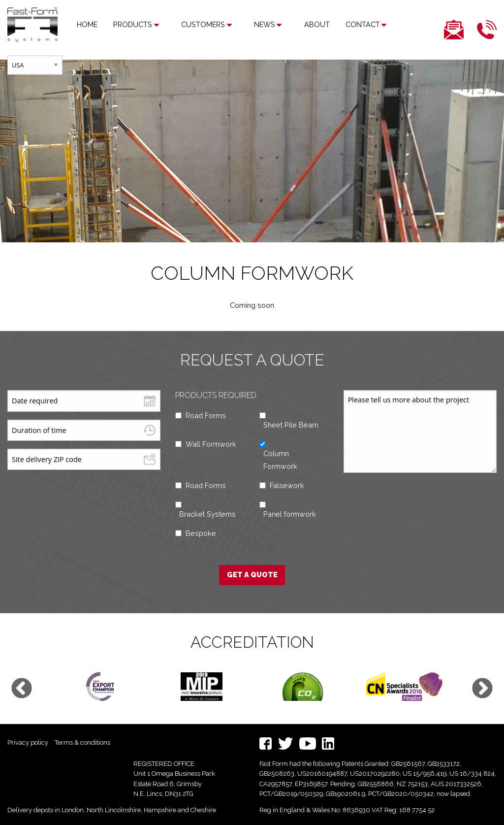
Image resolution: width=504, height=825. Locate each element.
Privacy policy (28, 742)
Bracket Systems (207, 514)
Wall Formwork (211, 444)
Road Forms (206, 415)
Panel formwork (290, 514)
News (246, 24)
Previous (22, 689)
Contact (335, 24)
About (289, 24)
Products (133, 24)
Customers (194, 24)
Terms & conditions (82, 742)
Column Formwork (280, 460)
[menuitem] (87, 25)
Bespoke (201, 533)
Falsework (287, 485)
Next (482, 689)
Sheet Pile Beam (291, 425)
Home (87, 24)
